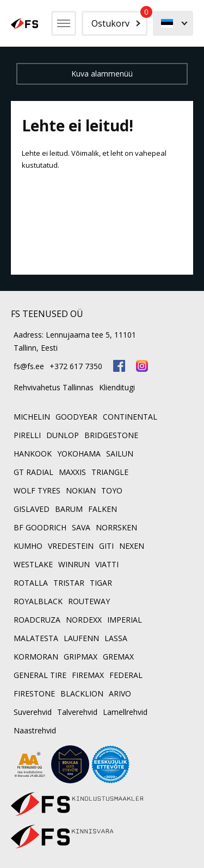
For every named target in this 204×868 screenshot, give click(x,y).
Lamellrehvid (125, 712)
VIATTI (107, 564)
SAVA (81, 527)
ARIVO (120, 693)
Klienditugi (117, 387)
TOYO (112, 490)
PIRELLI (27, 435)
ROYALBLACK (38, 601)
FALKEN (103, 509)
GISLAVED (32, 509)
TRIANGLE (110, 472)
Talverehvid (77, 712)
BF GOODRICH (40, 527)
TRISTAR (69, 583)
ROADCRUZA (37, 620)
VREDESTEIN (71, 546)
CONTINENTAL (130, 417)
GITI (106, 546)
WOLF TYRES (37, 490)
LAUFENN (81, 638)
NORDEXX (84, 620)
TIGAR (101, 583)
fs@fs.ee (29, 366)
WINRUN (74, 564)
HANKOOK (33, 454)
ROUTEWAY (89, 601)
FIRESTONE (34, 693)
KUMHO (28, 546)
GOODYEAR (76, 417)
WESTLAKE (33, 564)
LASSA (116, 638)
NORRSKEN (116, 527)
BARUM (69, 509)
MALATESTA (36, 638)
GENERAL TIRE (40, 675)
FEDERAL (126, 675)
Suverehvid (33, 712)
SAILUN (120, 454)
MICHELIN (32, 417)
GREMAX (118, 657)
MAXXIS (72, 472)
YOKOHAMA (79, 454)
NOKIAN (81, 490)
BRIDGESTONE (111, 435)
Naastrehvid (35, 730)
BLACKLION (82, 693)
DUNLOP (63, 435)
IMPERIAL (125, 620)
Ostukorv (119, 20)
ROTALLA (31, 583)
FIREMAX (88, 675)
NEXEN (132, 546)
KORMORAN (36, 657)
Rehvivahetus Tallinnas (54, 387)
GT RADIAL (33, 472)
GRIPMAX (81, 657)
